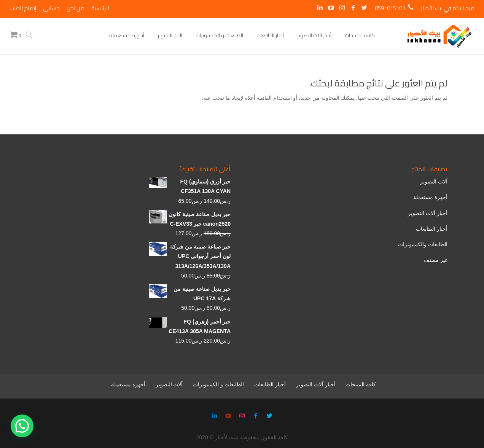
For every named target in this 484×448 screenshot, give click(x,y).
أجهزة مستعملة (430, 197)
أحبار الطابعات (432, 229)
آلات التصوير (434, 182)
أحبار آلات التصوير (428, 213)
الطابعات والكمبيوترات (423, 244)
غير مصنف (436, 260)
